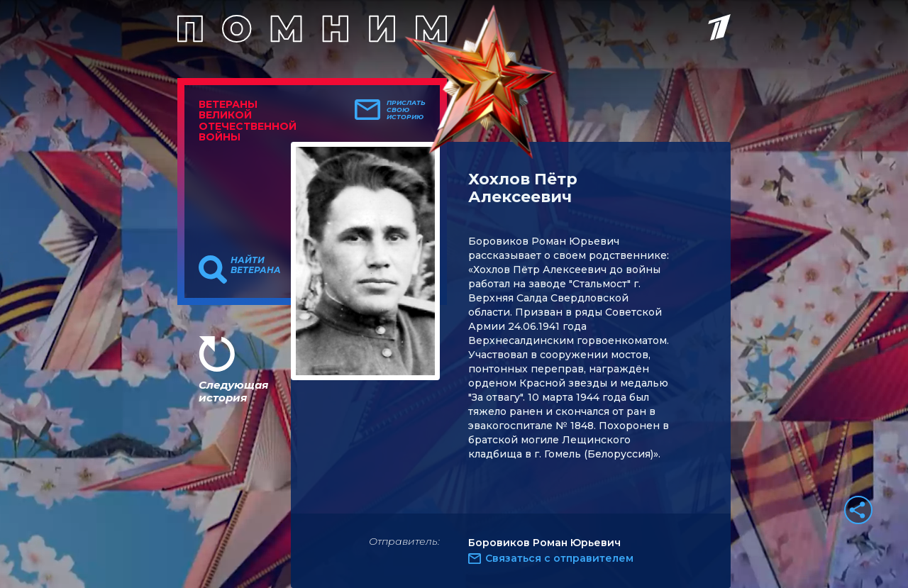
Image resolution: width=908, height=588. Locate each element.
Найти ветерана (256, 265)
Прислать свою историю (406, 110)
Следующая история (233, 391)
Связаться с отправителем (559, 558)
